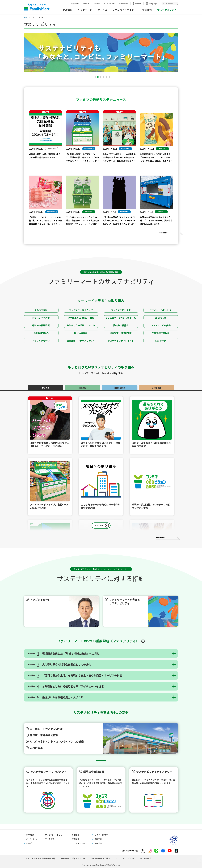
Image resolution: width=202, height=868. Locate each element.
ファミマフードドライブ (81, 310)
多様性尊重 (157, 388)
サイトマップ (145, 858)
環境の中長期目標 (41, 325)
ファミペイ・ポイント (124, 10)
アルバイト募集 (109, 4)
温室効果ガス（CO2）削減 (81, 318)
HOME (26, 17)
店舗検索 (138, 4)
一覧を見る (171, 234)
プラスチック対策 (41, 318)
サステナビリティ (102, 835)
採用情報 (96, 4)
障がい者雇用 (81, 333)
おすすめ (45, 388)
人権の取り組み (41, 333)
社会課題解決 (120, 388)
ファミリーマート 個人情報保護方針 (39, 858)
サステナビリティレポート (121, 341)
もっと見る (99, 525)
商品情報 (68, 10)
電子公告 (98, 843)
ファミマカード (52, 839)
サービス (102, 10)
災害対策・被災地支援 (121, 333)
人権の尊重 (37, 748)
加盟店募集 (75, 4)
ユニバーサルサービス (161, 310)
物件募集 (86, 4)
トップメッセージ (41, 341)
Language (153, 4)
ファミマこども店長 (161, 325)
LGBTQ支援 (161, 318)
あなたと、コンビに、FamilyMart (37, 7)
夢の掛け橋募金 (121, 325)
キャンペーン (85, 10)
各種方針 (98, 839)
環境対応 (82, 388)
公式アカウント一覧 (130, 851)
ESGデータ (161, 341)
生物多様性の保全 (161, 333)
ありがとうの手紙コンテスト (81, 325)
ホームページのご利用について (104, 858)
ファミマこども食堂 (121, 310)
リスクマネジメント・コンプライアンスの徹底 (57, 741)
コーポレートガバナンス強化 (47, 729)
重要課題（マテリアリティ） (81, 341)
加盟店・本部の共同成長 (44, 735)
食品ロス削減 (41, 310)
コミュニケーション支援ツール (121, 318)
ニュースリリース (79, 843)
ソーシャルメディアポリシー (73, 858)
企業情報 (147, 10)
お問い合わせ (124, 4)
